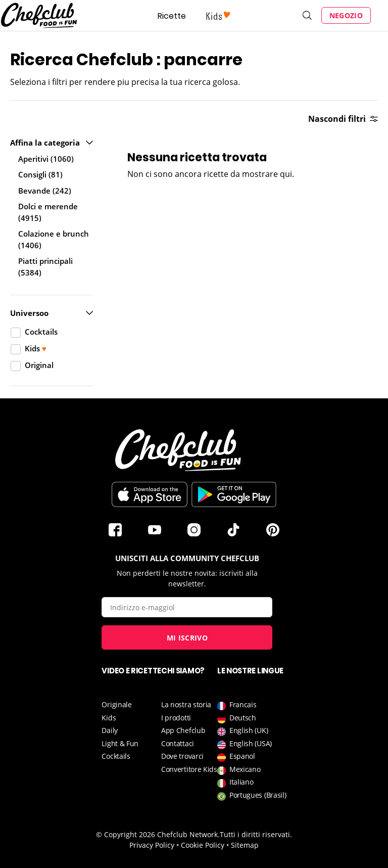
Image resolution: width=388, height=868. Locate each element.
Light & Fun (120, 743)
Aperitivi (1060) (46, 159)
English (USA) (245, 743)
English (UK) (243, 730)
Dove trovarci (182, 756)
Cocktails (116, 756)
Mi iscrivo (187, 638)
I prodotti (176, 718)
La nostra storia (186, 704)
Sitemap (245, 845)
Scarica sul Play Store (234, 494)
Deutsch (237, 718)
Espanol (236, 756)
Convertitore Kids (189, 769)
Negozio (346, 15)
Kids (109, 718)
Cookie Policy (203, 845)
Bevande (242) (45, 191)
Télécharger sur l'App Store (150, 494)
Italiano (235, 782)
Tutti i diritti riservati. (256, 834)
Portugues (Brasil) (252, 795)
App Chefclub (183, 730)
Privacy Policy (152, 845)
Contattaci (178, 743)
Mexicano (239, 769)
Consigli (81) (40, 174)
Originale (116, 704)
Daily (110, 730)
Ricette (172, 16)
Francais (237, 704)
